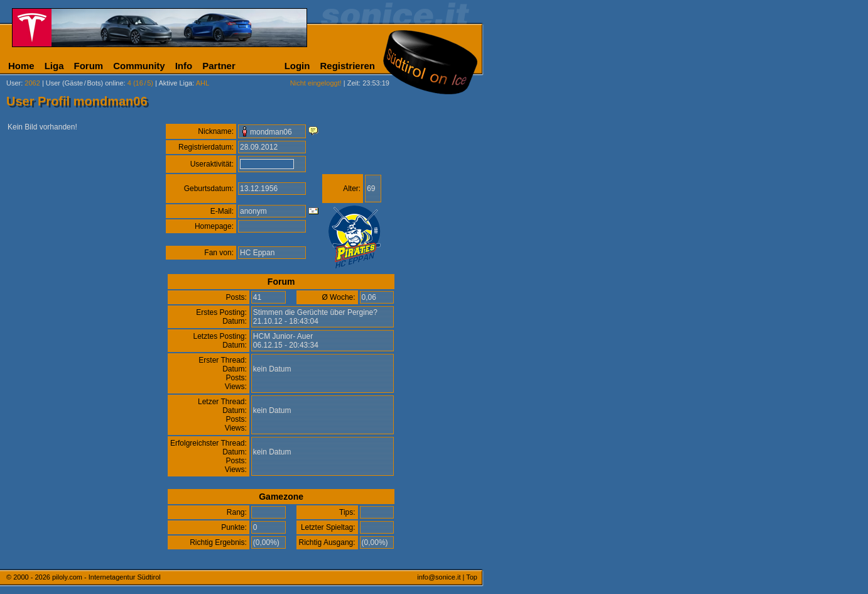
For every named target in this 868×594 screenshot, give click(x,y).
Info (184, 66)
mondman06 (271, 132)
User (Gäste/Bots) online (85, 83)
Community (139, 66)
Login (297, 66)
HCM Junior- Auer (283, 336)
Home (21, 66)
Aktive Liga (175, 83)
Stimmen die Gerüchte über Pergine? (315, 312)
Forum (89, 66)
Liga (54, 66)
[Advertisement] (543, 313)
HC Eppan (257, 253)
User (14, 83)
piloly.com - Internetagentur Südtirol (106, 577)
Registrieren (347, 66)
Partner (219, 66)
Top (472, 577)
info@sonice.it (439, 577)
